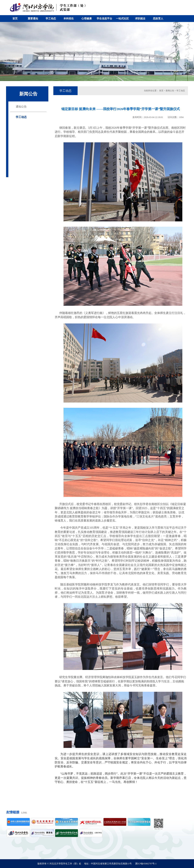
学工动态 (51, 19)
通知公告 (21, 107)
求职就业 (140, 19)
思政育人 (158, 19)
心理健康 (87, 19)
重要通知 (33, 19)
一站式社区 (122, 19)
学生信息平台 (104, 19)
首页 (15, 19)
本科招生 (69, 19)
